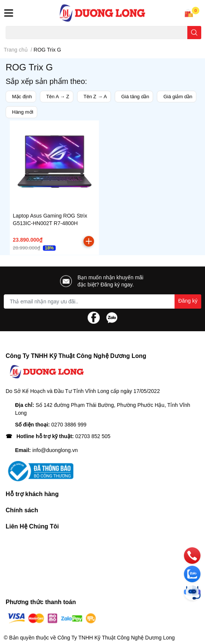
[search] (194, 33)
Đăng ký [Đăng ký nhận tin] (188, 301)
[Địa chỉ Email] (102, 301)
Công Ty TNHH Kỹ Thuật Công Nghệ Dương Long (116, 638)
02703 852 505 (93, 436)
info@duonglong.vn (55, 450)
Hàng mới (23, 112)
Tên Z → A (95, 97)
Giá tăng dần (135, 97)
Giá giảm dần (178, 97)
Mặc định (22, 97)
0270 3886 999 (69, 425)
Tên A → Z (58, 97)
